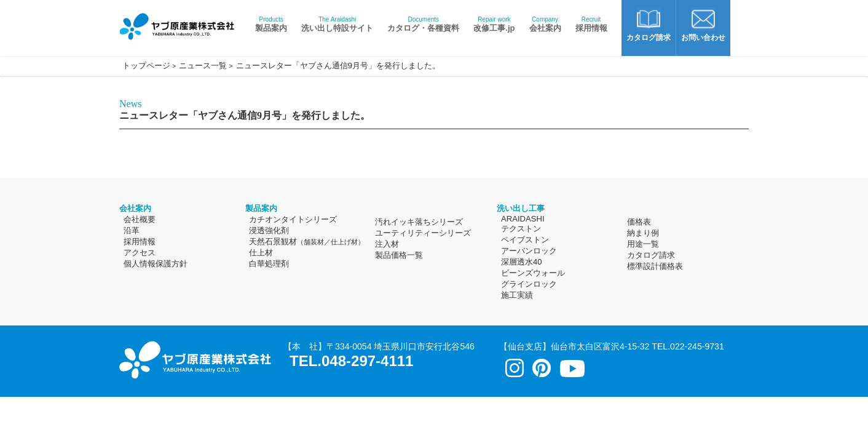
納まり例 (643, 233)
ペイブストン (525, 240)
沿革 (132, 230)
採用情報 (591, 24)
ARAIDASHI (523, 219)
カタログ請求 (651, 255)
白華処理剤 (269, 264)
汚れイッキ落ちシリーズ (419, 222)
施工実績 (517, 295)
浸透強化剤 (269, 230)
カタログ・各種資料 (423, 24)
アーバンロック (529, 251)
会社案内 (545, 24)
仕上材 (261, 253)
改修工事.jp (494, 24)
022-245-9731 (697, 346)
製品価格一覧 (399, 255)
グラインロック (529, 284)
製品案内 (271, 24)
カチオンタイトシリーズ (293, 219)
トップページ (146, 66)
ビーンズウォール (533, 273)
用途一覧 (643, 244)
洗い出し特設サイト (337, 24)
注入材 (387, 244)
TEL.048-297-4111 (351, 361)
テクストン (521, 229)
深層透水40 (522, 262)
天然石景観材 (307, 241)
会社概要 (140, 219)
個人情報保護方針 (156, 264)
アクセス (140, 253)
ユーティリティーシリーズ (423, 233)
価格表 (639, 222)
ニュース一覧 (203, 66)
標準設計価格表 (655, 266)
